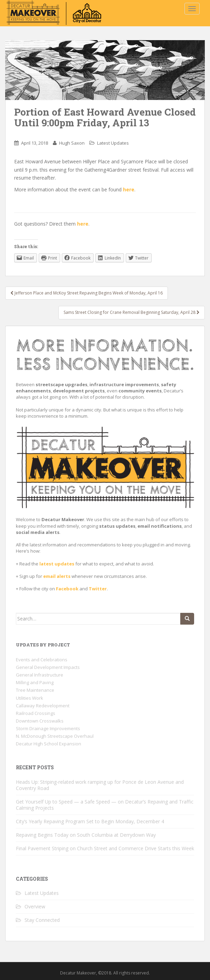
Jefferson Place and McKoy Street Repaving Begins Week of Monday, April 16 (87, 293)
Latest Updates (113, 143)
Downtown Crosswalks (40, 721)
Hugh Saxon (72, 143)
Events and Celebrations (42, 660)
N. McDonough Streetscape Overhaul (55, 736)
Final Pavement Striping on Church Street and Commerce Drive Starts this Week (105, 848)
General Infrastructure (40, 675)
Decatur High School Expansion (49, 744)
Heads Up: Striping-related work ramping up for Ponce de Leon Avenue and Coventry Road (100, 785)
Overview (35, 906)
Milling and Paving (35, 682)
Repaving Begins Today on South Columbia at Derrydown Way (86, 835)
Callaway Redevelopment (43, 706)
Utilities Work (30, 698)
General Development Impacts (48, 667)
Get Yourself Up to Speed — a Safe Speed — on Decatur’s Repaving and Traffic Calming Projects (105, 805)
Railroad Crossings (36, 713)
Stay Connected (42, 920)
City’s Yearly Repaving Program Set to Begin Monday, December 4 (90, 821)
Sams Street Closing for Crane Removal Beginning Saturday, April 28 (132, 312)
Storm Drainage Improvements (48, 728)
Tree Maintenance (35, 690)
